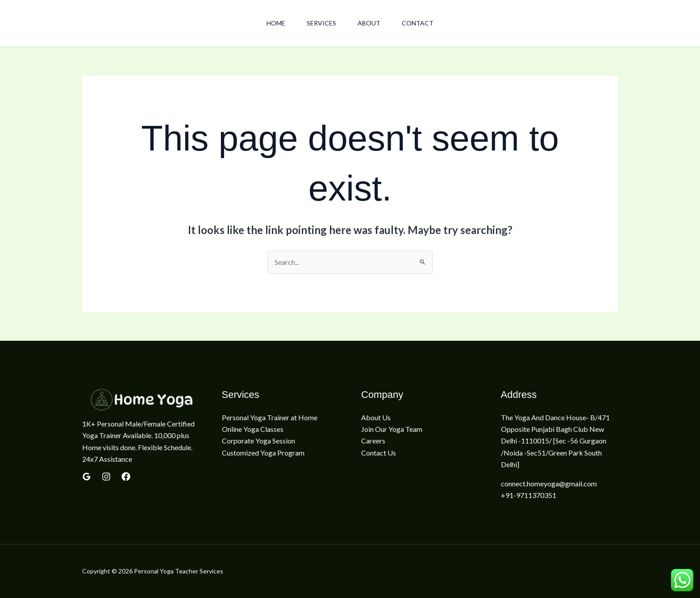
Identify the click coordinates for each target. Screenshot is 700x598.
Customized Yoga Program (263, 453)
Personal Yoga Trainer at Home (270, 417)
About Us (376, 417)
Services (321, 23)
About (369, 23)
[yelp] (106, 477)
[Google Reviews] (87, 477)
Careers (373, 441)
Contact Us (379, 453)
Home (276, 23)
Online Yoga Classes (253, 429)
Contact (418, 23)
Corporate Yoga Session (258, 441)
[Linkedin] (126, 477)
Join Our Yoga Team (392, 429)
